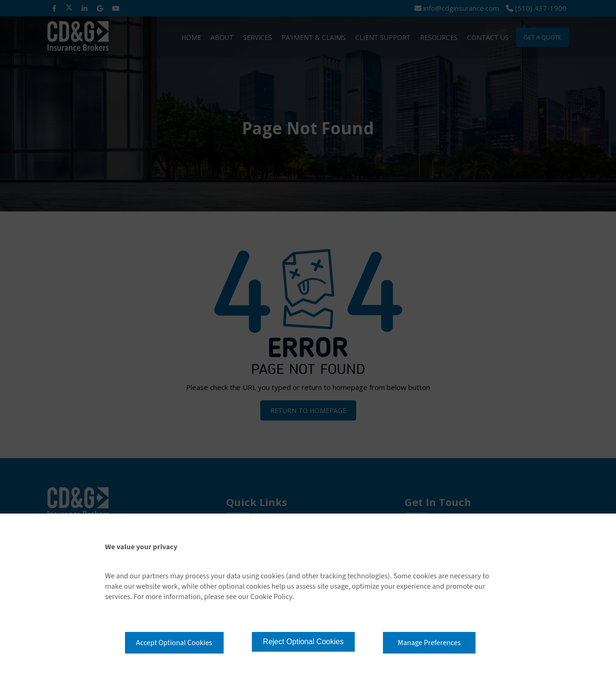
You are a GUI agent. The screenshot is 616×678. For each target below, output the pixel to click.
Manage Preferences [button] (429, 643)
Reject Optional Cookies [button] (304, 642)
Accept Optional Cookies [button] (174, 643)
